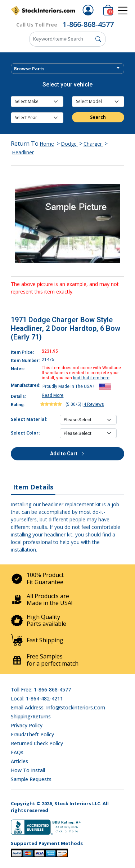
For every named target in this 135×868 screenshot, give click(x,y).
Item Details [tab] (33, 487)
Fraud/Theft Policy (32, 734)
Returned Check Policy (37, 743)
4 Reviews (94, 404)
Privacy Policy (27, 725)
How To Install (28, 770)
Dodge (69, 144)
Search (98, 117)
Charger (93, 144)
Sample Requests (31, 779)
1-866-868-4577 (88, 24)
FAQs (17, 752)
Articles (19, 761)
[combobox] (67, 69)
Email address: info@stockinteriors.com (58, 707)
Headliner (23, 152)
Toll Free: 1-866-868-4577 (41, 689)
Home (47, 144)
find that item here (91, 378)
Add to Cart (68, 454)
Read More (53, 395)
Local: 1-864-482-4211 (37, 698)
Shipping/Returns (31, 716)
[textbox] (67, 69)
